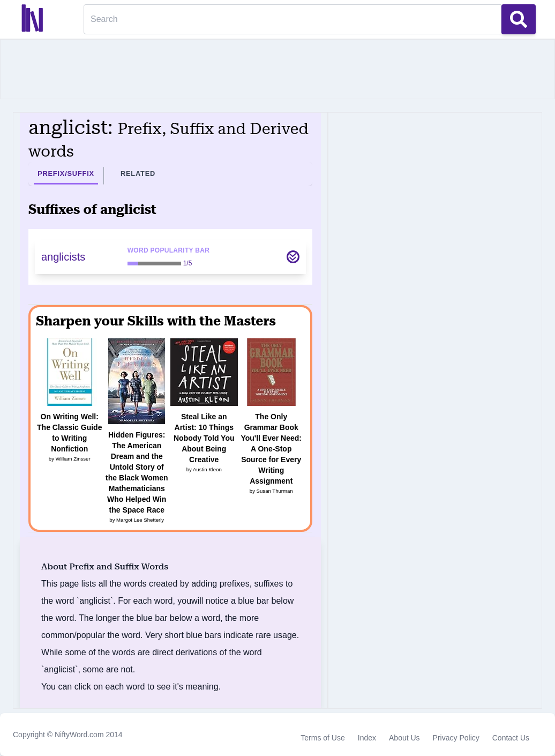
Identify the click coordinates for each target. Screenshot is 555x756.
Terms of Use (322, 738)
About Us (404, 738)
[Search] (292, 19)
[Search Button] (519, 19)
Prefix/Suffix (66, 173)
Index (367, 738)
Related (138, 173)
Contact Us (511, 738)
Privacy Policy (456, 738)
